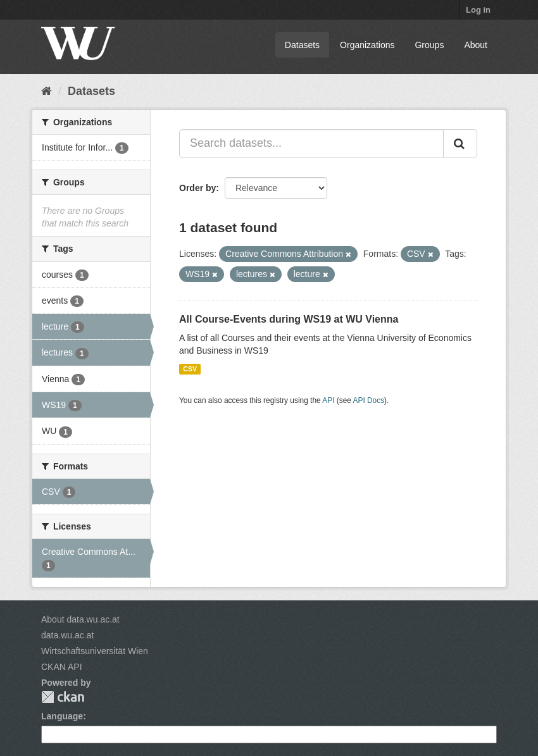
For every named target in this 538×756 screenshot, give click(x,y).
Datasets (302, 45)
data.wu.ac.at (67, 635)
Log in (478, 10)
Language (62, 716)
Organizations (367, 45)
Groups (429, 45)
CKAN (63, 697)
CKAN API (62, 667)
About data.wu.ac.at (80, 619)
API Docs (369, 400)
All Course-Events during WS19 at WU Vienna (289, 319)
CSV (190, 369)
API (328, 400)
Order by (197, 188)
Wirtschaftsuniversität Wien (95, 651)
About (476, 45)
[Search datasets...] (311, 144)
